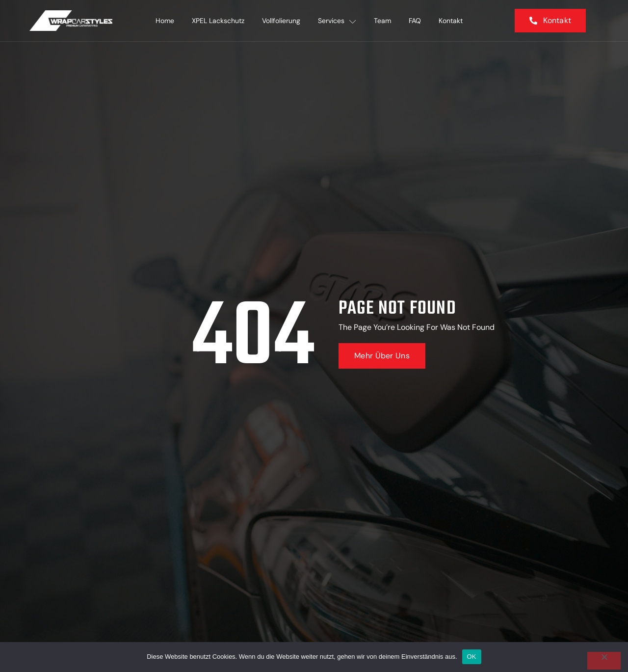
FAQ (415, 21)
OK (472, 657)
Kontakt (451, 21)
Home (165, 21)
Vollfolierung (281, 21)
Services (337, 21)
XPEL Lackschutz (218, 21)
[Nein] (604, 661)
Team (382, 21)
